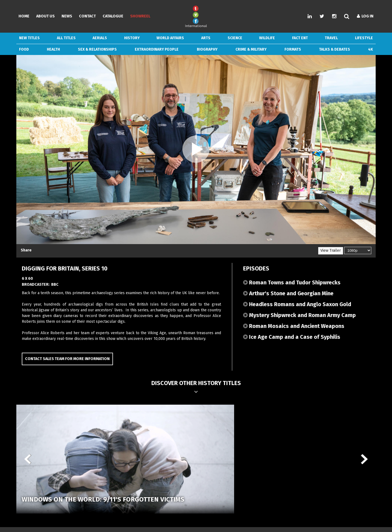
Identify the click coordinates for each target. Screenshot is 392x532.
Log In (365, 16)
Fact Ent (300, 38)
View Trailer (331, 250)
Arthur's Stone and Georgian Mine (288, 293)
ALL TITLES (66, 38)
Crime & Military (251, 49)
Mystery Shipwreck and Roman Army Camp (299, 315)
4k (370, 49)
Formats (293, 49)
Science (235, 38)
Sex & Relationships (97, 49)
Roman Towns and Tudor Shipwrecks (292, 282)
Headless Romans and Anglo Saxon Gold (297, 304)
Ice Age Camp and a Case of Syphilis (292, 337)
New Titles (29, 38)
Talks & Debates (335, 49)
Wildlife (267, 38)
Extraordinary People (157, 49)
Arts (206, 38)
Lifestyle (364, 38)
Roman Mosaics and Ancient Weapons (294, 326)
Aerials (100, 38)
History (132, 38)
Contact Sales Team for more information (67, 359)
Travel (331, 38)
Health (53, 49)
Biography (207, 49)
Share (26, 250)
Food (24, 49)
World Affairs (170, 38)
